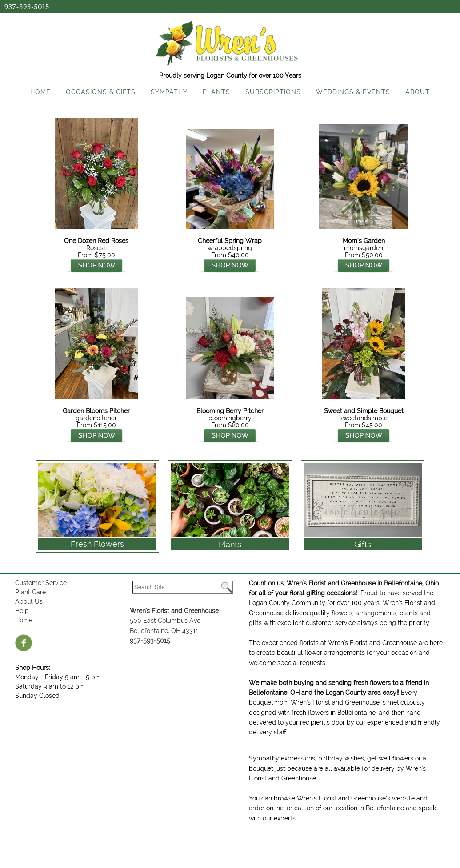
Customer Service (41, 583)
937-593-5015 (27, 7)
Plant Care (30, 592)
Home (24, 620)
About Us (29, 601)
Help (22, 611)
